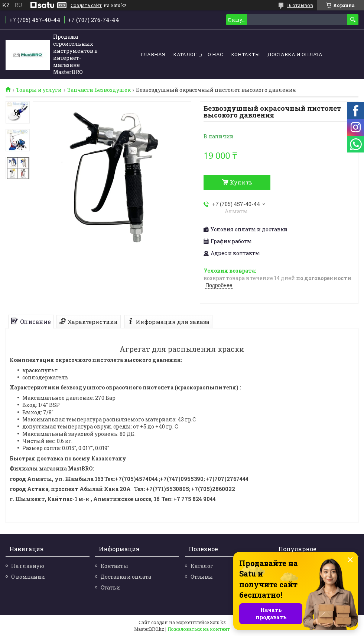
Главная (153, 54)
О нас (215, 54)
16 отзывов (300, 5)
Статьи (110, 587)
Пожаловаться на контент (199, 629)
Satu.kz (218, 622)
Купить (241, 182)
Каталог (185, 54)
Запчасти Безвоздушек (99, 90)
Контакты (245, 54)
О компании (28, 577)
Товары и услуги (39, 90)
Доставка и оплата (295, 54)
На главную (28, 566)
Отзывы (202, 577)
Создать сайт (86, 5)
